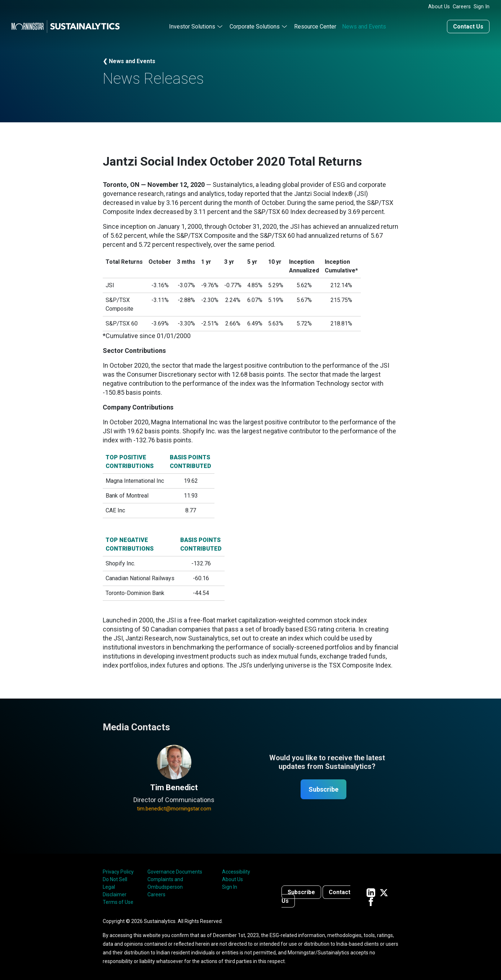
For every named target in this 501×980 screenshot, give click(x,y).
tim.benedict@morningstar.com (174, 809)
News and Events (364, 27)
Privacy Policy (118, 872)
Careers (462, 7)
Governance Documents (175, 872)
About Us (439, 7)
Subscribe (323, 789)
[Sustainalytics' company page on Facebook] (371, 901)
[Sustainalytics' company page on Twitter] (384, 892)
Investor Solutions (192, 27)
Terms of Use (118, 902)
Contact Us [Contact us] (468, 27)
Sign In (482, 7)
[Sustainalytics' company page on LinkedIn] (371, 892)
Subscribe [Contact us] (301, 892)
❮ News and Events (129, 61)
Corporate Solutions (255, 27)
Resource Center (315, 27)
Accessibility (236, 872)
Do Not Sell (115, 879)
